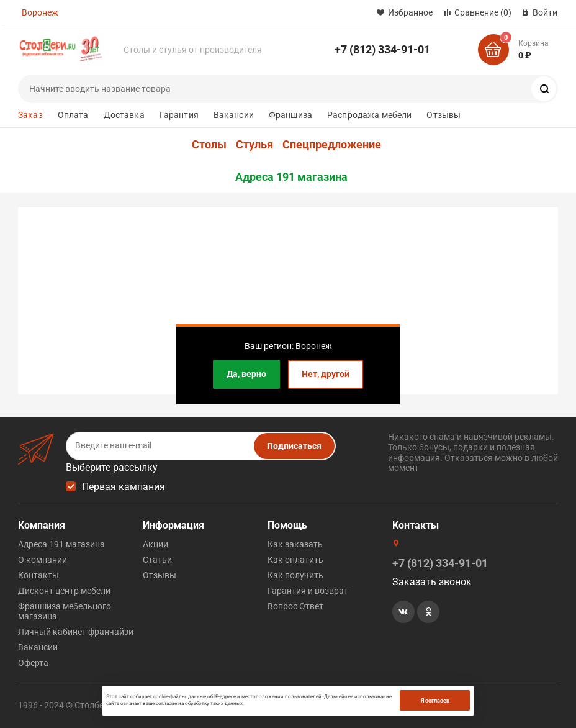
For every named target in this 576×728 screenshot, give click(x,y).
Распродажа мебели (369, 115)
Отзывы (443, 115)
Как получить (295, 575)
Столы (209, 145)
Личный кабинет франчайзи (76, 632)
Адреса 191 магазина (291, 177)
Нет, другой (326, 374)
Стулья (254, 145)
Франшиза (290, 115)
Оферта (33, 663)
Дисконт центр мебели (64, 591)
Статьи (157, 560)
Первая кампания (124, 487)
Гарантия (179, 115)
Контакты (38, 575)
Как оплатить (295, 560)
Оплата (73, 115)
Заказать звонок (432, 582)
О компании (43, 560)
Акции (155, 544)
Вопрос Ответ (295, 606)
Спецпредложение (332, 145)
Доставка (124, 115)
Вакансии (234, 115)
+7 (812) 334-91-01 (382, 49)
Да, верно (246, 374)
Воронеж (40, 12)
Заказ (30, 115)
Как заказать (295, 544)
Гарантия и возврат (308, 591)
